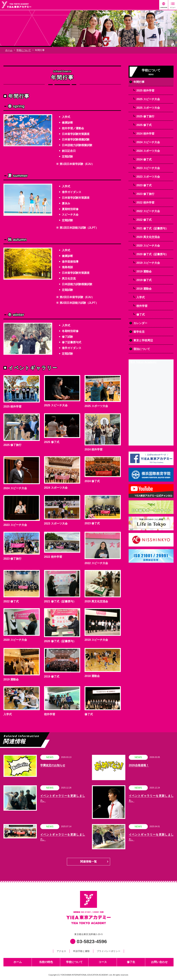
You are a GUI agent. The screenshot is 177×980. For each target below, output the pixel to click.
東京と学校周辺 (143, 340)
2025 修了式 (52, 442)
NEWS (50, 757)
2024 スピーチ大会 (15, 488)
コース (103, 962)
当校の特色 (46, 962)
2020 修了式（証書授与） (60, 641)
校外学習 (50, 714)
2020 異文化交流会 (96, 601)
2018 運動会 (92, 676)
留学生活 (139, 332)
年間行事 (139, 82)
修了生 (131, 962)
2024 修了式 (92, 481)
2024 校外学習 (94, 449)
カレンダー (140, 323)
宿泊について (142, 349)
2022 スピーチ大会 (96, 563)
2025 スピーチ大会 (56, 405)
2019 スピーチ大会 (96, 640)
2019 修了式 (52, 677)
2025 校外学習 (12, 407)
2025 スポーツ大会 (96, 406)
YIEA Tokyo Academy (143, 362)
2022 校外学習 (53, 557)
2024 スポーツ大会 (56, 488)
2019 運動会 (11, 679)
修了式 (89, 714)
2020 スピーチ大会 (15, 640)
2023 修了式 (92, 523)
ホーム (9, 50)
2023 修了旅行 (12, 559)
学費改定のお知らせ (53, 765)
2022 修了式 (11, 601)
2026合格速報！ (139, 765)
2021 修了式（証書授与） (60, 601)
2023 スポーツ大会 (56, 524)
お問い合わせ (159, 962)
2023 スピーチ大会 (15, 525)
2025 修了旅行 (12, 445)
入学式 (8, 714)
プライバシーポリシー (109, 951)
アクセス (61, 951)
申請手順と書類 (81, 951)
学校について (24, 50)
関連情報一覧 (88, 862)
